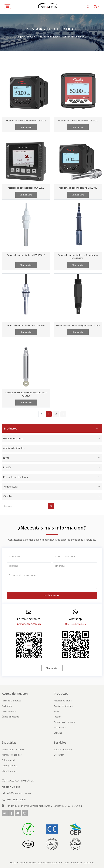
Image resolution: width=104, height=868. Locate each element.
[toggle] (7, 7)
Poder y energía (10, 766)
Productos (61, 694)
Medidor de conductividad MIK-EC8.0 (26, 188)
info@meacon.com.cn (29, 624)
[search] (88, 7)
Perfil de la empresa (12, 701)
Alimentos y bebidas (12, 755)
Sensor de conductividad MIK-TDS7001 (26, 325)
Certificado (7, 706)
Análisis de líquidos (14, 448)
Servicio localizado (63, 749)
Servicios (60, 742)
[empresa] (75, 566)
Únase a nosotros (10, 717)
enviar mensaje (52, 595)
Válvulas (8, 496)
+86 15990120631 (16, 799)
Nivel (6, 458)
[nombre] (29, 556)
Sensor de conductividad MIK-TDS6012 (26, 255)
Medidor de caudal (14, 438)
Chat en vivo (26, 128)
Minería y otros (9, 771)
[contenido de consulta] (52, 580)
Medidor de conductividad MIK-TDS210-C (78, 121)
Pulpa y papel (8, 760)
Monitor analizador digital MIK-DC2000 (78, 188)
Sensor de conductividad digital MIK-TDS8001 (78, 325)
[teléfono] (29, 566)
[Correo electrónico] (75, 556)
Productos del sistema (16, 477)
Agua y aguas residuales (14, 749)
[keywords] (25, 506)
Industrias (9, 742)
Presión (7, 467)
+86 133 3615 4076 (75, 624)
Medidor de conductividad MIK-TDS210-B (26, 121)
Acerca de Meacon (15, 694)
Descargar (59, 755)
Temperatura (10, 487)
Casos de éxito (9, 711)
